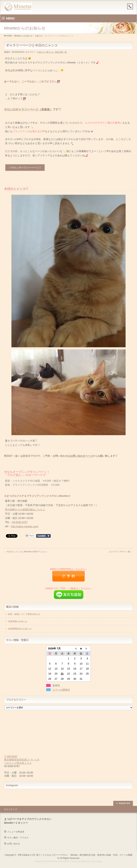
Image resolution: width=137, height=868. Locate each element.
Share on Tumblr (43, 536)
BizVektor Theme (69, 861)
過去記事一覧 (61, 52)
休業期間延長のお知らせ (20, 629)
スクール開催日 (61, 690)
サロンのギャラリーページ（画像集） (28, 109)
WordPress (52, 861)
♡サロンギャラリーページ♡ (25, 168)
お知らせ (39, 36)
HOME (9, 36)
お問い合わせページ (81, 456)
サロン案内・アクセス (18, 837)
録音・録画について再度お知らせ (24, 614)
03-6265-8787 (20, 522)
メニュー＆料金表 (16, 831)
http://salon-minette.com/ (25, 526)
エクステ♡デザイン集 (121, 552)
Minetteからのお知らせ (23, 36)
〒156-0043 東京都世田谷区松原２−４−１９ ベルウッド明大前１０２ (22, 760)
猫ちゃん (50, 52)
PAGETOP (125, 803)
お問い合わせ (14, 843)
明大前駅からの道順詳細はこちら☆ (25, 509)
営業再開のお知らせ (18, 621)
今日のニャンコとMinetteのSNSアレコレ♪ (26, 552)
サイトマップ (11, 809)
